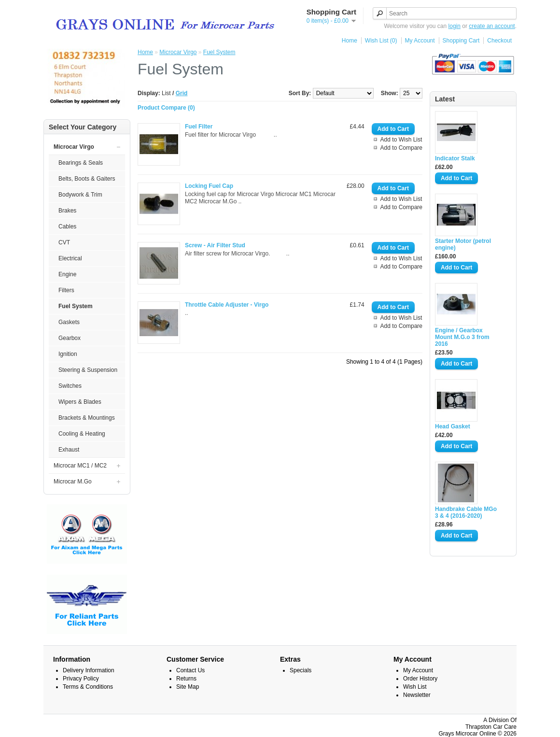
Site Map (188, 687)
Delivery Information (89, 670)
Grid (182, 93)
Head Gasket (453, 426)
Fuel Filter (199, 127)
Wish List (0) (381, 41)
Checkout (499, 41)
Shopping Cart (461, 41)
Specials (301, 670)
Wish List (415, 687)
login (455, 26)
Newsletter (417, 695)
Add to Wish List (401, 140)
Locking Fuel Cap (209, 186)
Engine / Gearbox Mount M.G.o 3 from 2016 (462, 337)
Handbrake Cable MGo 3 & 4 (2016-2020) (466, 512)
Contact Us (190, 670)
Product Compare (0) (166, 108)
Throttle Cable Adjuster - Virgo (227, 305)
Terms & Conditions (88, 687)
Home (350, 41)
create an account (492, 26)
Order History (420, 679)
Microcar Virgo (178, 52)
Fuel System (219, 52)
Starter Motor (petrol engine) (463, 244)
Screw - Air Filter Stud (215, 245)
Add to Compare (401, 148)
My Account (420, 41)
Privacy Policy (81, 679)
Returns (186, 679)
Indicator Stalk (455, 158)
